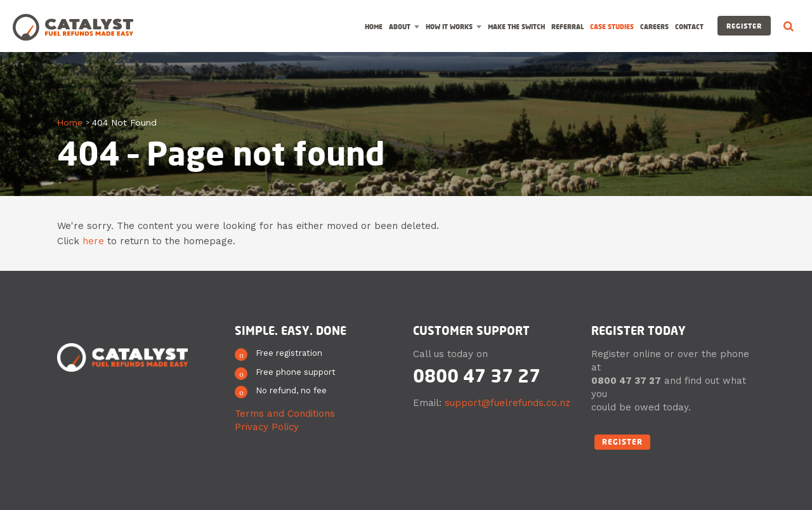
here (93, 241)
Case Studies (612, 27)
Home (374, 27)
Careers (654, 27)
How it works (449, 27)
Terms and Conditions (285, 414)
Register (744, 26)
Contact (689, 27)
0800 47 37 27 (477, 376)
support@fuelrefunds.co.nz (507, 403)
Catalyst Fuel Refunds (73, 27)
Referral (567, 27)
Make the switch (516, 27)
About (400, 27)
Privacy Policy (267, 427)
